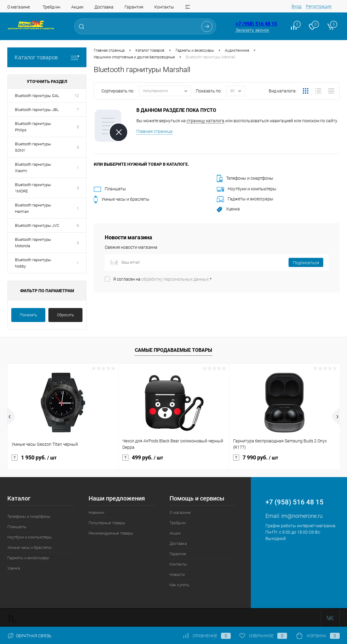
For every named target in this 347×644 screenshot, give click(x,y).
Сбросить (65, 315)
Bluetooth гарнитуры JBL (37, 110)
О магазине (19, 7)
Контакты (164, 7)
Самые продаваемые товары (173, 350)
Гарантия (134, 7)
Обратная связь (29, 636)
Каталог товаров (47, 57)
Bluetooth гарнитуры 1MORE (33, 188)
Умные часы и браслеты (122, 199)
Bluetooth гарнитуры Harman (33, 208)
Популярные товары (107, 523)
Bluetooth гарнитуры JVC (37, 225)
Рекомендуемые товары (111, 533)
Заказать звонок (252, 30)
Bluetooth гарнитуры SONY (33, 147)
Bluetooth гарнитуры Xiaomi (33, 168)
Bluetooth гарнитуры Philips (33, 127)
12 (77, 96)
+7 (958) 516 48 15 (256, 24)
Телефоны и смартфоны (245, 178)
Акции (77, 7)
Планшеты (110, 189)
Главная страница (154, 131)
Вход (296, 6)
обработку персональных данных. (176, 279)
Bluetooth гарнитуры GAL (37, 96)
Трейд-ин (51, 7)
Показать (28, 315)
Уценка (228, 209)
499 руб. (143, 458)
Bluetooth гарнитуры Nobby (33, 263)
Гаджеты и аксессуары (245, 199)
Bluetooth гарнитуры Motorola (33, 243)
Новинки (96, 512)
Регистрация (319, 6)
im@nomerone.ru (302, 516)
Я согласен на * (162, 279)
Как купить (179, 585)
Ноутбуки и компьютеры (247, 189)
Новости (177, 575)
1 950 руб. (34, 458)
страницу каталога (205, 121)
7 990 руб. (256, 458)
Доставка (104, 7)
